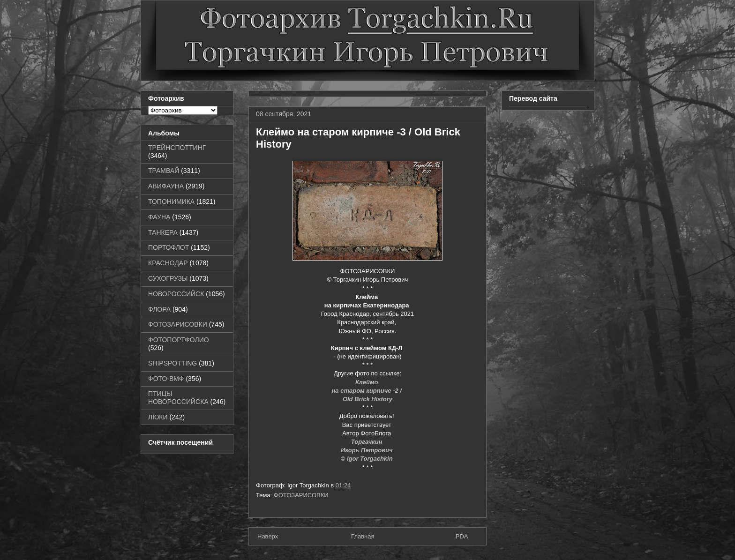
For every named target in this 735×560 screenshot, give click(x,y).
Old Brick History (367, 399)
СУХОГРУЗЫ (168, 278)
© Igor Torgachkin (368, 459)
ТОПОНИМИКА (171, 202)
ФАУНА (159, 217)
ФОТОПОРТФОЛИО (179, 340)
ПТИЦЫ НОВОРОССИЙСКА (178, 398)
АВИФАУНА (166, 186)
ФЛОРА (159, 309)
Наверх (268, 536)
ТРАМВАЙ (164, 171)
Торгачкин (367, 442)
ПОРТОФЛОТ (169, 247)
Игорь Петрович (367, 450)
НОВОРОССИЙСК (176, 294)
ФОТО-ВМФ (166, 379)
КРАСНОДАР (168, 263)
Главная (363, 536)
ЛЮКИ (158, 417)
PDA (462, 536)
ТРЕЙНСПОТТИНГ (177, 148)
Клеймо (367, 382)
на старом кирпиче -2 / (368, 391)
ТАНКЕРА (163, 232)
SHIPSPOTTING (172, 363)
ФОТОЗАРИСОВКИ (301, 495)
